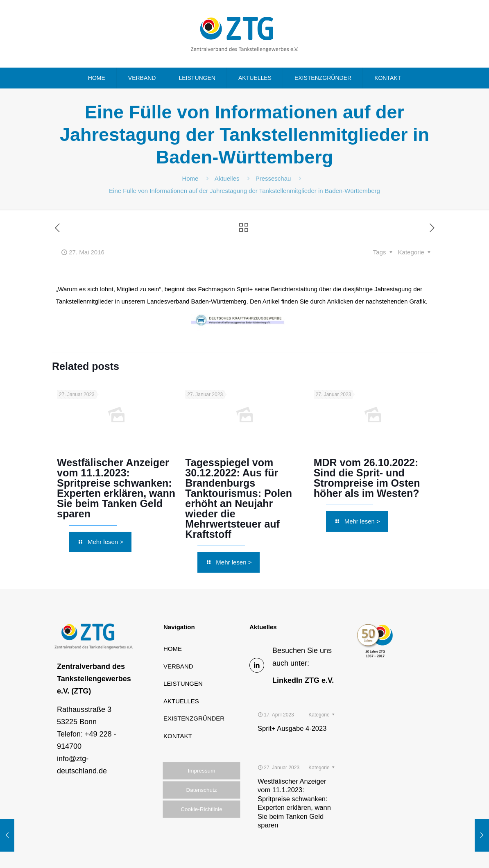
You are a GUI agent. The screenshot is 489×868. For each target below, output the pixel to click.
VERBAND (178, 666)
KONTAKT (178, 736)
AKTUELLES (181, 701)
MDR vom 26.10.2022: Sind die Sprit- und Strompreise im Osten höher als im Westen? (367, 478)
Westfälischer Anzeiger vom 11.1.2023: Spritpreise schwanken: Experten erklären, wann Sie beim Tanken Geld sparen (116, 488)
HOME (173, 649)
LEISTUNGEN (183, 683)
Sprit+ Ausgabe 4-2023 (292, 707)
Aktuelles (227, 178)
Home (190, 178)
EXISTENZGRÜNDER (194, 718)
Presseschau (273, 178)
